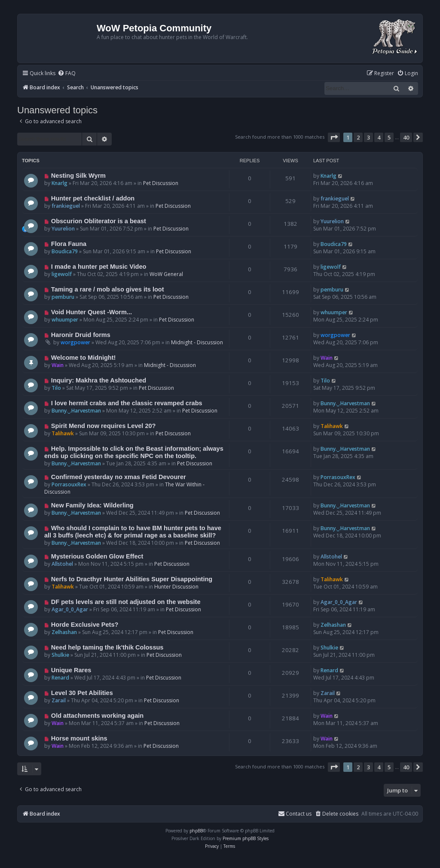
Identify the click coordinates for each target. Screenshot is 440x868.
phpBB (196, 831)
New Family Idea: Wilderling (92, 505)
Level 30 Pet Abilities (82, 693)
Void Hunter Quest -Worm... (92, 312)
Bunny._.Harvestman (76, 411)
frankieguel (66, 206)
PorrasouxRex (69, 484)
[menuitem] (67, 74)
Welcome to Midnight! (84, 358)
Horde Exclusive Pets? (85, 625)
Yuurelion (63, 229)
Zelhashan (64, 632)
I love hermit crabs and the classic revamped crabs (127, 403)
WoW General (166, 274)
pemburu (63, 297)
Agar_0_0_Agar (70, 609)
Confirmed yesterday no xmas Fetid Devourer (119, 477)
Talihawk (63, 433)
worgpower (75, 342)
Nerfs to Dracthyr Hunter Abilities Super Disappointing (132, 579)
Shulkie (60, 655)
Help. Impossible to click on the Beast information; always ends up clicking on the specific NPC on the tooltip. (134, 452)
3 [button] (368, 137)
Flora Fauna (69, 244)
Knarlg (60, 183)
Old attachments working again (97, 716)
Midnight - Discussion (197, 342)
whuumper (65, 320)
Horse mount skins (79, 738)
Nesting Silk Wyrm (78, 176)
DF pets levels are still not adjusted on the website (126, 602)
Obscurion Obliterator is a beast (99, 221)
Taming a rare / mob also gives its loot (108, 289)
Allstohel (62, 564)
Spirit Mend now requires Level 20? (104, 426)
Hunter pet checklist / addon (93, 198)
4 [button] (379, 137)
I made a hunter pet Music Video (99, 267)
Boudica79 (65, 251)
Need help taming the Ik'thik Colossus (107, 647)
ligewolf (62, 274)
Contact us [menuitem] (295, 814)
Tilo (56, 388)
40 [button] (406, 137)
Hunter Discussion (176, 587)
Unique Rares (71, 670)
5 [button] (389, 137)
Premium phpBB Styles (246, 838)
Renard (60, 678)
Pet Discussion (161, 183)
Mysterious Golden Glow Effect (97, 556)
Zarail (59, 700)
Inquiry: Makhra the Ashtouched (99, 380)
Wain (58, 365)
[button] (334, 137)
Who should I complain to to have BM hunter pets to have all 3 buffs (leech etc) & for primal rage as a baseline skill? (133, 532)
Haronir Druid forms (81, 335)
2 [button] (358, 137)
